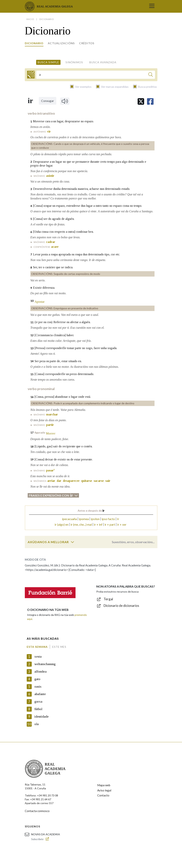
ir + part (110, 524)
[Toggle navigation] (152, 6)
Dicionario (34, 43)
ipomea (84, 519)
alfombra (40, 672)
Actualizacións (61, 43)
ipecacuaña (69, 519)
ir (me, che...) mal (81, 524)
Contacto (103, 795)
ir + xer (122, 524)
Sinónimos (74, 62)
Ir (118, 519)
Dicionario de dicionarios (121, 606)
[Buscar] (151, 75)
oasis (38, 687)
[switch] (72, 542)
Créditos (87, 43)
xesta (38, 657)
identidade (42, 717)
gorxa (38, 702)
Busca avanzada (103, 62)
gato (37, 679)
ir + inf (98, 524)
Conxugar (48, 101)
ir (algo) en (61, 524)
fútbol (38, 709)
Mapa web (104, 785)
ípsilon (95, 519)
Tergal (108, 599)
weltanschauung (45, 664)
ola (37, 724)
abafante (40, 694)
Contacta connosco (37, 811)
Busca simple (48, 62)
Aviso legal (104, 790)
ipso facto (108, 519)
